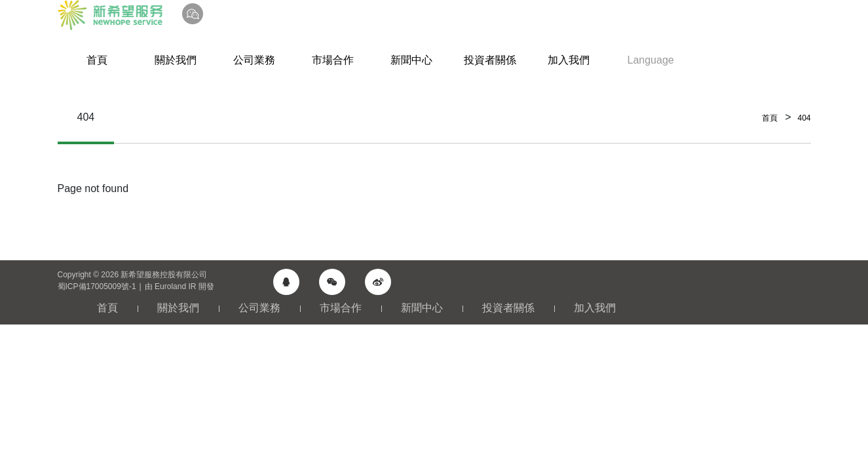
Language (651, 60)
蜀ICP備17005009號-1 (97, 286)
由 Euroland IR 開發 (179, 286)
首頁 (97, 60)
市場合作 (333, 60)
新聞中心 (411, 60)
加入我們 (569, 60)
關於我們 (176, 60)
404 (804, 118)
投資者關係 (490, 60)
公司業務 (254, 60)
